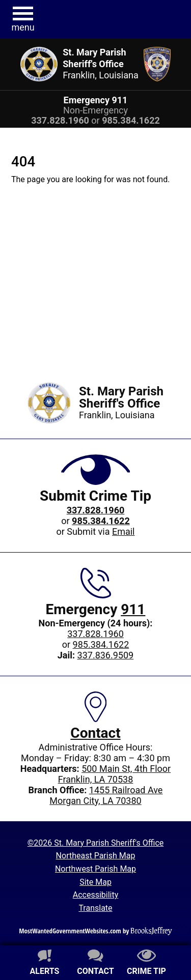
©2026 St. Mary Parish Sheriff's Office (96, 843)
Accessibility (96, 895)
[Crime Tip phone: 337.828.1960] (96, 510)
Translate (95, 908)
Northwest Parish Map (95, 869)
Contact (95, 733)
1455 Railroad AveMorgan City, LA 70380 (106, 795)
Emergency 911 (96, 100)
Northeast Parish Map (96, 856)
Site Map (95, 882)
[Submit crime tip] (147, 964)
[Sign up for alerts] (45, 964)
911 (133, 609)
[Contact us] (96, 964)
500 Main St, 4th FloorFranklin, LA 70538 (115, 774)
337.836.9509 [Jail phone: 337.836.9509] (106, 655)
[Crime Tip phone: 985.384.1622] (101, 521)
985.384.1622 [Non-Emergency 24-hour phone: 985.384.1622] (101, 644)
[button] (23, 19)
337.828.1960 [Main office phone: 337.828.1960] (95, 634)
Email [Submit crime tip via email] (124, 531)
